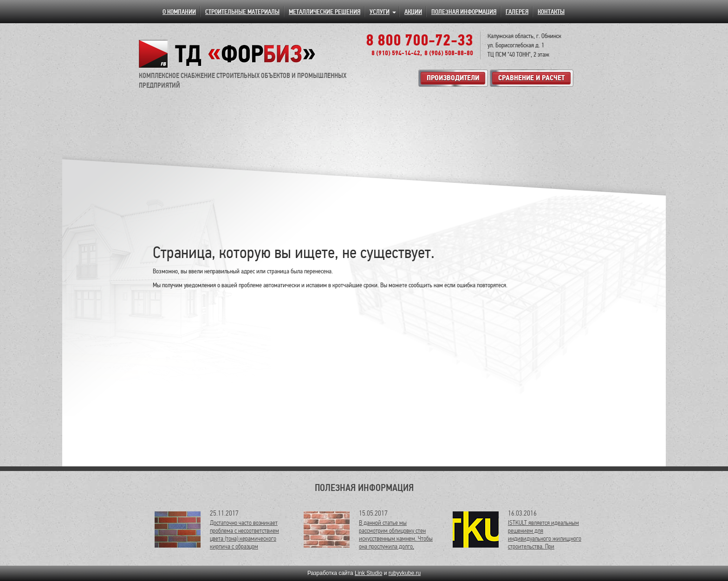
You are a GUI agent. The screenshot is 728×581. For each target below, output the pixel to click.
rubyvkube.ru (405, 573)
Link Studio (368, 573)
